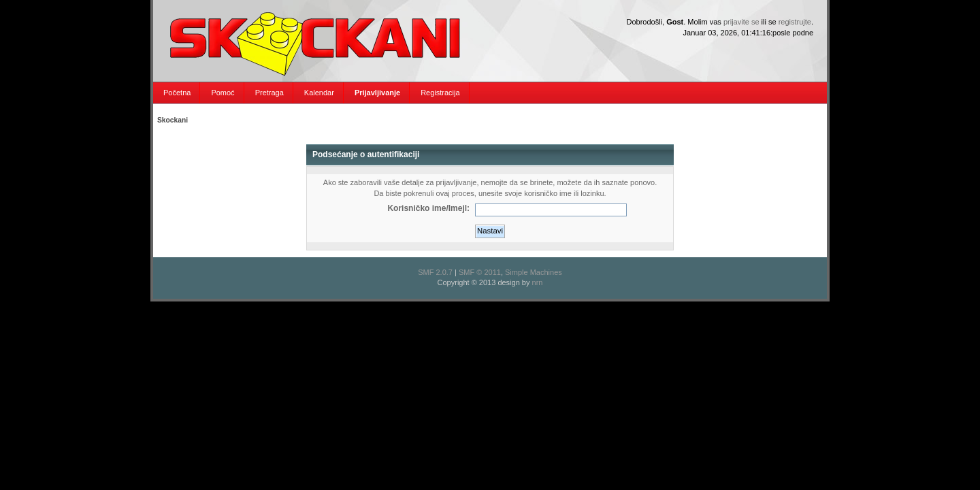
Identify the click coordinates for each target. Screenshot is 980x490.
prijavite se (741, 22)
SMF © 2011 (480, 272)
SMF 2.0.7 (435, 272)
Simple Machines (534, 272)
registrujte (795, 22)
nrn (538, 282)
